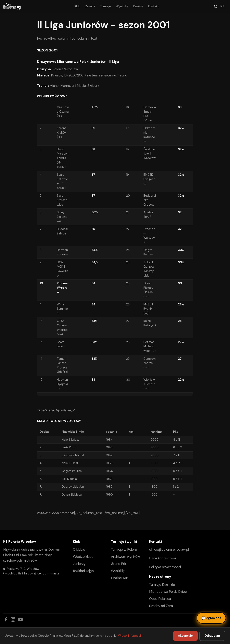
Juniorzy (79, 564)
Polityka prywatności (165, 567)
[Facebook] (6, 619)
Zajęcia (90, 6)
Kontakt (154, 6)
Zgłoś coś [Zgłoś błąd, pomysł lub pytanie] (211, 618)
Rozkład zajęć (83, 571)
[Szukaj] (219, 7)
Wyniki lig (122, 6)
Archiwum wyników (125, 557)
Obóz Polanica (160, 599)
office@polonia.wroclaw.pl (169, 549)
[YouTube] (20, 619)
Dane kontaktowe (163, 558)
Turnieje (105, 6)
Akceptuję (185, 636)
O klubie (79, 549)
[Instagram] (13, 619)
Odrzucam (212, 636)
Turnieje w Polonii (124, 549)
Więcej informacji (130, 636)
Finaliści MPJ (120, 578)
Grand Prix (119, 564)
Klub (77, 6)
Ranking (138, 6)
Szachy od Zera (161, 606)
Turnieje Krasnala (162, 584)
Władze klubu (83, 557)
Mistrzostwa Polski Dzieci (168, 592)
